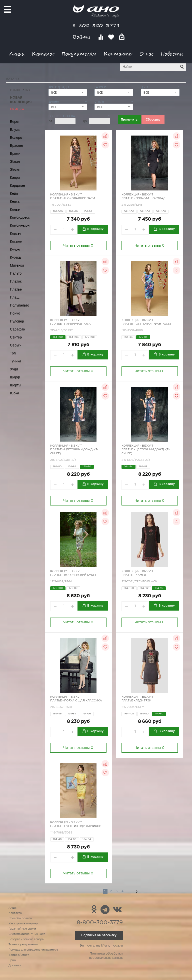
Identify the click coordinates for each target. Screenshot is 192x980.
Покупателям (79, 54)
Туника (16, 361)
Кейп (14, 193)
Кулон (15, 249)
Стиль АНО (20, 90)
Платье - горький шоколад (143, 198)
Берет (15, 122)
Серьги (16, 345)
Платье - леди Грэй (136, 701)
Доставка (15, 966)
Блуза (15, 130)
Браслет (17, 146)
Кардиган (17, 185)
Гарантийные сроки (22, 929)
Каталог (43, 54)
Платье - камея (134, 575)
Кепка (15, 201)
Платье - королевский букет (73, 575)
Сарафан (18, 329)
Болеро (16, 138)
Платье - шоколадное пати (72, 198)
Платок (16, 281)
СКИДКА (17, 109)
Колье (15, 209)
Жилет (15, 169)
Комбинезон (20, 225)
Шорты (16, 385)
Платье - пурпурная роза (70, 324)
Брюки (15, 154)
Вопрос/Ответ (19, 955)
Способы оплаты (20, 918)
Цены (12, 960)
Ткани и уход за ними (23, 945)
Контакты (118, 54)
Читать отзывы (78, 246)
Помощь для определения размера (33, 950)
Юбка (14, 393)
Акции (17, 54)
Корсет (15, 233)
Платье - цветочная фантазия (146, 324)
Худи (14, 369)
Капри (15, 177)
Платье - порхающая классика (76, 701)
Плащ (15, 297)
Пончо (15, 313)
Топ (13, 353)
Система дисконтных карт (27, 934)
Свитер (16, 337)
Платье (16, 289)
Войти (82, 37)
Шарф (15, 377)
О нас (147, 54)
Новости (172, 54)
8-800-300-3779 (96, 25)
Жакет (15, 162)
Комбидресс (20, 217)
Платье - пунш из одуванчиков (76, 826)
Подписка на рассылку (99, 935)
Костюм (16, 241)
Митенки (17, 265)
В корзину (95, 229)
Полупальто (20, 305)
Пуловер (17, 321)
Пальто (16, 273)
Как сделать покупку (23, 924)
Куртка (15, 257)
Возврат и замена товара (26, 939)
